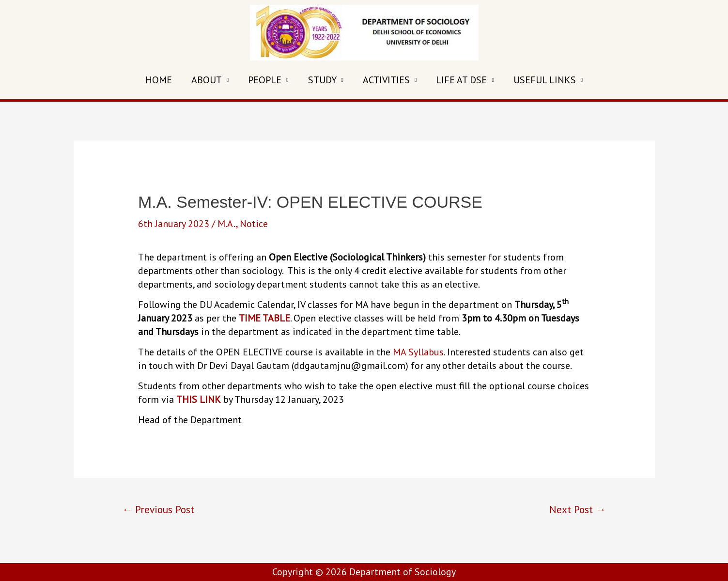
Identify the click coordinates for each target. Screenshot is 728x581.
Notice (254, 224)
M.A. (227, 224)
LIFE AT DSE (461, 80)
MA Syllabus (418, 352)
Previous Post (158, 509)
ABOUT (207, 80)
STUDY (322, 80)
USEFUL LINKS (545, 80)
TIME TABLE (264, 318)
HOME (159, 80)
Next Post (578, 509)
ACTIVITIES (386, 80)
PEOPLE (265, 80)
